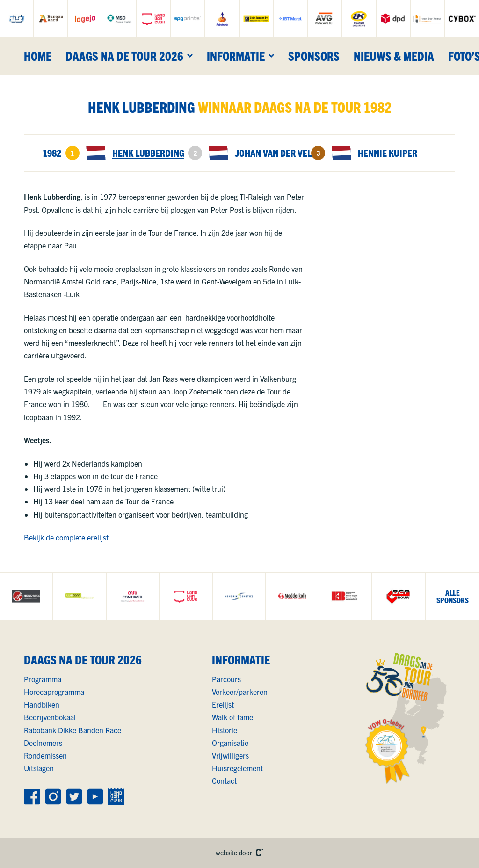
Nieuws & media (394, 56)
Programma (43, 679)
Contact (224, 780)
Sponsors (314, 56)
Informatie (236, 56)
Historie (225, 730)
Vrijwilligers (230, 755)
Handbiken (42, 704)
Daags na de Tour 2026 (124, 56)
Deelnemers (43, 743)
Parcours (226, 679)
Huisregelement (237, 768)
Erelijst (223, 704)
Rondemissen (45, 755)
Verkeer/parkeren (240, 692)
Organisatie (230, 743)
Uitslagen (39, 768)
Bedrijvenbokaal (50, 717)
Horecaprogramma (54, 692)
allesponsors (453, 596)
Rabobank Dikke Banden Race (73, 730)
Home (38, 56)
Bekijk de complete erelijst (66, 537)
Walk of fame (232, 717)
